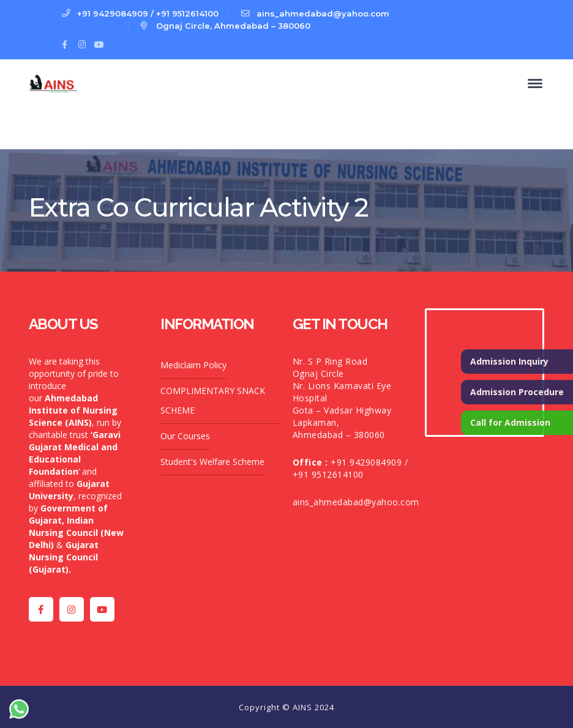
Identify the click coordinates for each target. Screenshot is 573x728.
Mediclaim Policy (193, 365)
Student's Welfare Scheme (212, 462)
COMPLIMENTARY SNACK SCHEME (213, 400)
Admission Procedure (517, 392)
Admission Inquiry (509, 361)
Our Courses (185, 436)
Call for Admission (510, 422)
